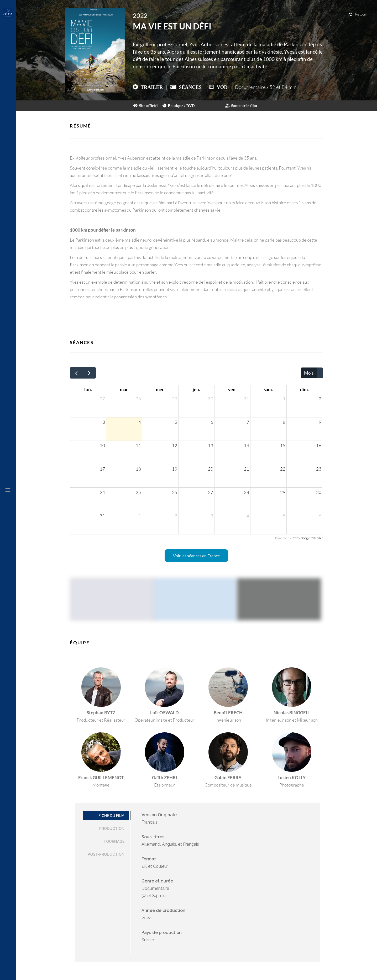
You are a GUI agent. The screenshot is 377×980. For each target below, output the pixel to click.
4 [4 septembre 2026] (248, 516)
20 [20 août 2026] (211, 469)
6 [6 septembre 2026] (320, 516)
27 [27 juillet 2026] (102, 399)
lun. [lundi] (88, 389)
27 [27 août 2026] (211, 492)
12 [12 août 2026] (175, 445)
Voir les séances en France (196, 556)
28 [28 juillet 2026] (138, 399)
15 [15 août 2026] (283, 445)
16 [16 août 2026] (319, 445)
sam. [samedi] (268, 389)
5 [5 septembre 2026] (284, 516)
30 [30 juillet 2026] (211, 399)
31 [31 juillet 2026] (247, 399)
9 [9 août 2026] (320, 422)
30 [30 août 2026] (319, 492)
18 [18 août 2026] (138, 469)
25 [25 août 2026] (138, 492)
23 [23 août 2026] (319, 469)
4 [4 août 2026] (140, 422)
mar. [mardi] (124, 389)
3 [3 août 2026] (104, 422)
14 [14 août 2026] (247, 445)
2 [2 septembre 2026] (176, 516)
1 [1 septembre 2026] (140, 516)
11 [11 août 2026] (138, 445)
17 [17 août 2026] (102, 469)
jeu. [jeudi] (196, 389)
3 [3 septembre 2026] (212, 516)
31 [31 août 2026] (102, 516)
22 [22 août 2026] (283, 469)
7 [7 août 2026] (248, 422)
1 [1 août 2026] (284, 399)
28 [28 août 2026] (247, 492)
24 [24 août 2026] (102, 492)
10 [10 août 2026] (102, 445)
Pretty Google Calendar (307, 538)
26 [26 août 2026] (175, 492)
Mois (309, 373)
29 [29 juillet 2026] (175, 399)
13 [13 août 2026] (211, 445)
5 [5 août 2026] (176, 422)
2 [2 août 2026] (320, 399)
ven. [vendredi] (232, 389)
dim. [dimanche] (304, 389)
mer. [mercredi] (160, 389)
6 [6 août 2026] (212, 422)
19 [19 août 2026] (175, 469)
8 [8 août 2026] (284, 422)
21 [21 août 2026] (247, 469)
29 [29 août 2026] (283, 492)
